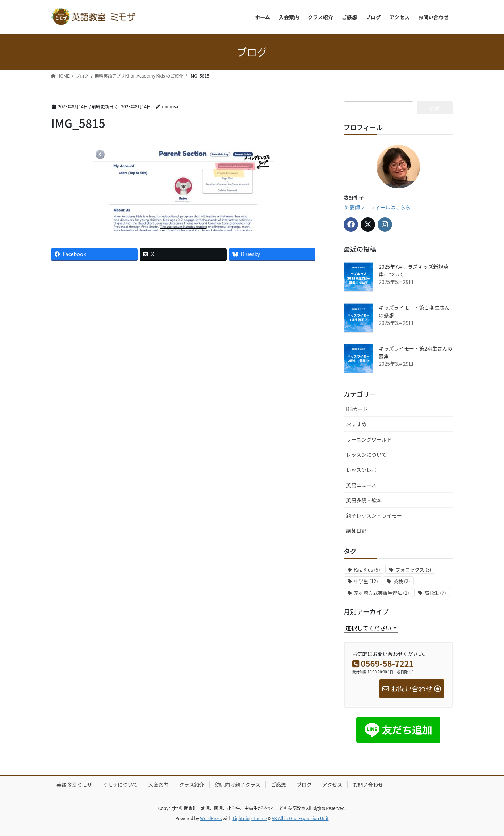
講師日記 (356, 531)
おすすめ (356, 424)
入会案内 (159, 785)
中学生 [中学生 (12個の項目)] (366, 581)
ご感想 (278, 785)
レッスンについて (366, 455)
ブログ (304, 785)
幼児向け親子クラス (238, 785)
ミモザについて (120, 785)
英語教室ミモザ (74, 785)
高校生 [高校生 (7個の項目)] (435, 593)
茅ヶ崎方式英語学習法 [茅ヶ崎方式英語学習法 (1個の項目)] (381, 593)
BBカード (357, 409)
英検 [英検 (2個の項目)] (402, 581)
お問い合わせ (368, 785)
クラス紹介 (192, 785)
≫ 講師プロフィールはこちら (377, 207)
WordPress (211, 818)
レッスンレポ (361, 470)
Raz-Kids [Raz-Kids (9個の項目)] (367, 570)
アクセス (332, 785)
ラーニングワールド (369, 439)
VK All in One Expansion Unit (300, 818)
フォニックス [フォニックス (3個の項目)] (413, 570)
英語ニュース (361, 485)
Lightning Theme (250, 818)
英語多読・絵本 (364, 500)
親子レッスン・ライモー (374, 515)
